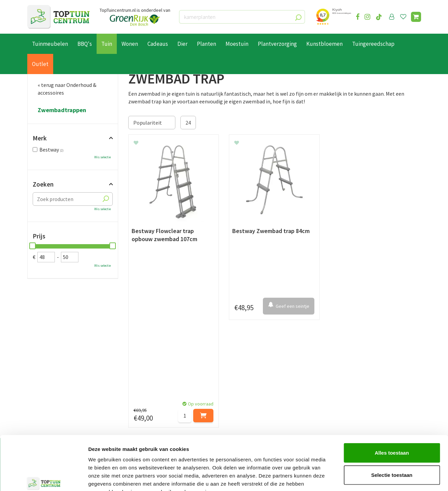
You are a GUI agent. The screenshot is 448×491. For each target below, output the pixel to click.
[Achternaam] (191, 335)
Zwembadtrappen (62, 110)
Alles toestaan (392, 411)
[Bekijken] (416, 17)
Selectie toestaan (392, 434)
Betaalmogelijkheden (52, 379)
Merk (40, 138)
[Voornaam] (121, 335)
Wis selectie (102, 157)
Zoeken (43, 184)
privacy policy (259, 319)
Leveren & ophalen (49, 386)
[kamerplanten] (242, 17)
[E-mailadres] (275, 335)
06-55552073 (353, 388)
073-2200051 (353, 378)
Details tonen (364, 478)
